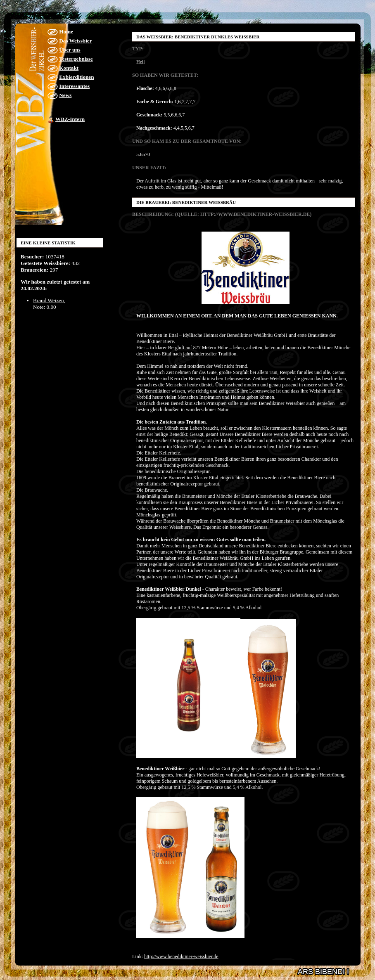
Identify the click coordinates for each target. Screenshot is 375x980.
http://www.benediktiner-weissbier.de (181, 956)
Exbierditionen (76, 77)
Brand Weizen (49, 300)
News (65, 95)
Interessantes (74, 86)
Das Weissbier (75, 41)
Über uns (70, 50)
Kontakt (69, 68)
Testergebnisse (76, 59)
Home (66, 32)
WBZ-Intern (70, 119)
